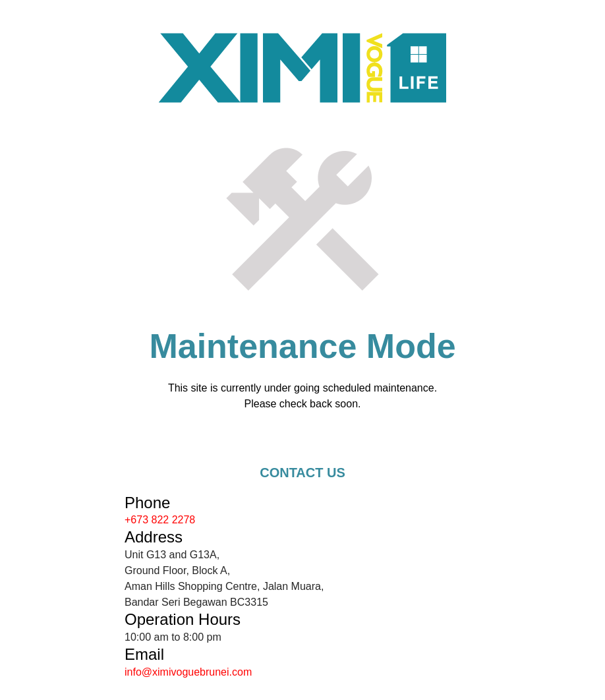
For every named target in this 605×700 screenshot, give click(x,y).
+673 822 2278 (160, 520)
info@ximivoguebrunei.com (188, 672)
